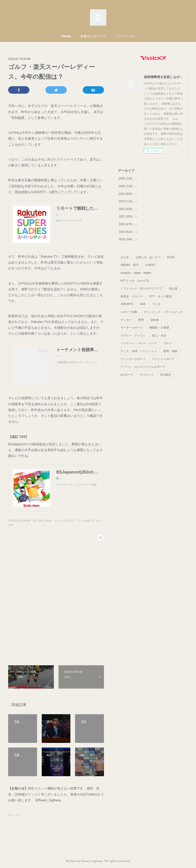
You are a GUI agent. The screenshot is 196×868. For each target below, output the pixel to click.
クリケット (147, 375)
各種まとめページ (93, 36)
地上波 (173, 288)
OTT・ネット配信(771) (82, 521)
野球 (141, 320)
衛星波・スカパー (132, 296)
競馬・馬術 (170, 351)
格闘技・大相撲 (159, 328)
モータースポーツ (132, 328)
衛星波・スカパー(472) (57, 521)
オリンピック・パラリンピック (163, 312)
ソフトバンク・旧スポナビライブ (141, 288)
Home (66, 36)
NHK (143, 304)
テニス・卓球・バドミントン (139, 351)
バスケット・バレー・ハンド (139, 343)
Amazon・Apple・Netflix (136, 273)
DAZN (171, 257)
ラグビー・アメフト (133, 336)
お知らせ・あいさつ (148, 257)
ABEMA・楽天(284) (33, 521)
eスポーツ (127, 375)
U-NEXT (150, 265)
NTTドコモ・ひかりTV (135, 281)
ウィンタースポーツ (133, 359)
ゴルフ (168, 343)
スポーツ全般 (129, 312)
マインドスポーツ (163, 359)
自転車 (155, 320)
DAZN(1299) (15, 521)
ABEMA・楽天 (130, 265)
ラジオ (156, 304)
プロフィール (125, 36)
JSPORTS (127, 304)
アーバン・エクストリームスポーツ (143, 367)
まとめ (125, 257)
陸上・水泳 (159, 336)
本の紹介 (166, 375)
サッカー (126, 320)
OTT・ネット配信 (161, 296)
